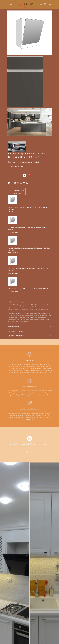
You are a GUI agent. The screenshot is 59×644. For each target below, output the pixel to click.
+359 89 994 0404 (17, 191)
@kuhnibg (29, 452)
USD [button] (50, 4)
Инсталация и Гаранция (30, 331)
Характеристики (30, 327)
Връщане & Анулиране (30, 336)
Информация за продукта (30, 302)
